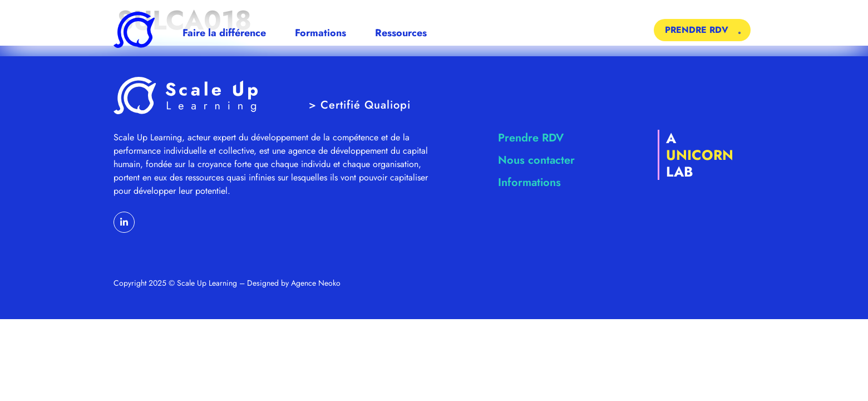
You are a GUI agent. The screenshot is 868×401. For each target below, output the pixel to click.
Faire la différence (224, 33)
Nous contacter (536, 160)
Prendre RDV (531, 138)
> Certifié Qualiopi (360, 105)
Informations (529, 182)
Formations (320, 33)
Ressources (401, 33)
